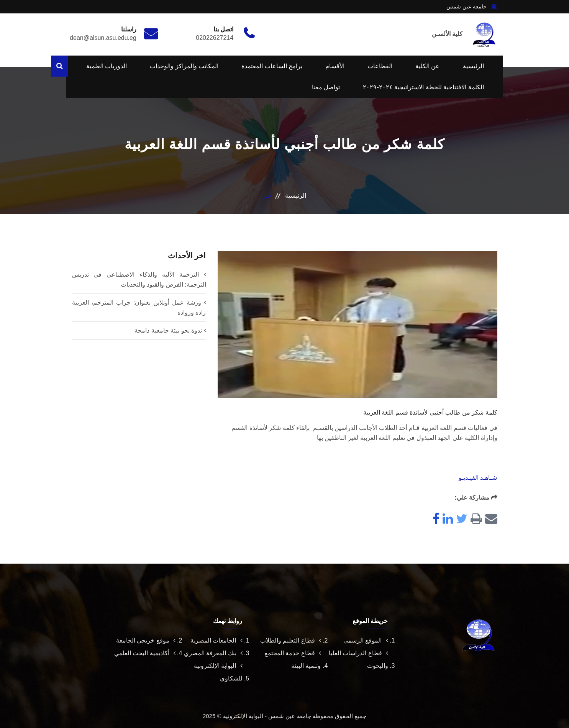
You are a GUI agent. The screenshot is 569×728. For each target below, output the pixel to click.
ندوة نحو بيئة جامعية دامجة (168, 330)
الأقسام (335, 66)
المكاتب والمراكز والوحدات (184, 66)
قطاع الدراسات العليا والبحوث (358, 659)
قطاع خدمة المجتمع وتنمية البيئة (293, 659)
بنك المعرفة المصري (213, 653)
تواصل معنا (326, 87)
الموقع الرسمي (366, 640)
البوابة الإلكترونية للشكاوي (218, 672)
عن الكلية (427, 66)
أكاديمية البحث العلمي (145, 653)
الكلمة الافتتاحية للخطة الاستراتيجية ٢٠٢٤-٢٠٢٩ (423, 87)
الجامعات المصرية (216, 640)
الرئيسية (473, 66)
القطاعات (380, 66)
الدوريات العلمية (107, 66)
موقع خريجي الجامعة (146, 640)
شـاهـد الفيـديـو (478, 478)
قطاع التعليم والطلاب (291, 640)
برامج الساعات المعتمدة (272, 66)
